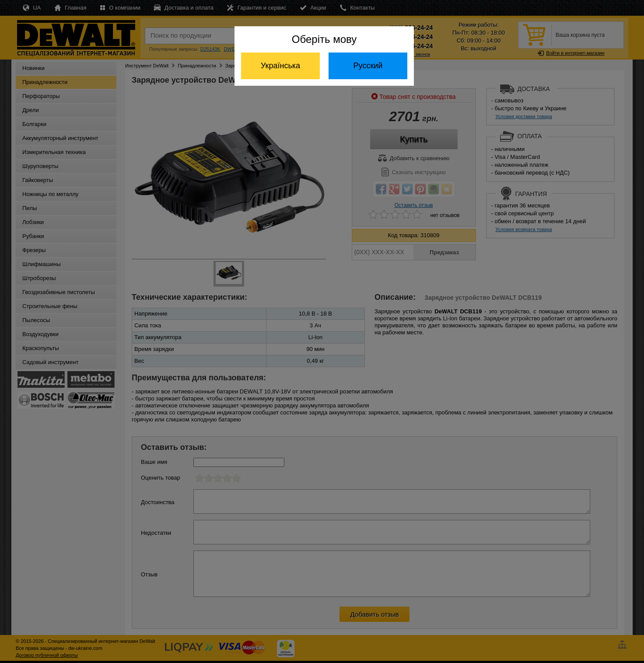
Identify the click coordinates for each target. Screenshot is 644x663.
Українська (280, 66)
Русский (368, 66)
